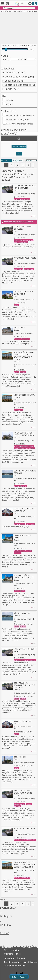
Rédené (5, 933)
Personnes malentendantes (20, 124)
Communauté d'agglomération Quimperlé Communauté (18, 176)
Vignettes (17, 161)
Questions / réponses (14, 958)
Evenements (7, 908)
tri (20, 161)
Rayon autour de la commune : (16, 46)
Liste (4, 161)
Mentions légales (12, 954)
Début (5, 59)
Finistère (18, 171)
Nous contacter (12, 950)
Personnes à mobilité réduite (20, 115)
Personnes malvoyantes (18, 119)
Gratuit (10, 100)
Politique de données (14, 966)
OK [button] (19, 138)
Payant (9, 104)
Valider (19, 154)
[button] (19, 147)
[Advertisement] (19, 28)
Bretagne (7, 171)
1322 (19, 977)
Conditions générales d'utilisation (20, 962)
